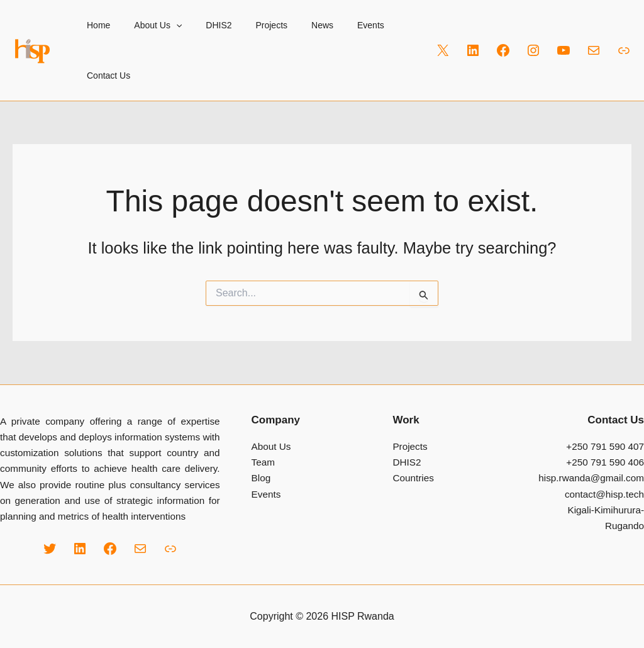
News (294, 25)
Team (263, 462)
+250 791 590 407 (605, 446)
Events (336, 25)
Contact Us (105, 75)
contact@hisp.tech (604, 494)
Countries (413, 478)
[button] (167, 25)
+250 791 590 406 (605, 462)
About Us (148, 25)
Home (95, 25)
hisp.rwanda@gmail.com (591, 478)
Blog (261, 478)
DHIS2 (203, 25)
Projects (250, 25)
